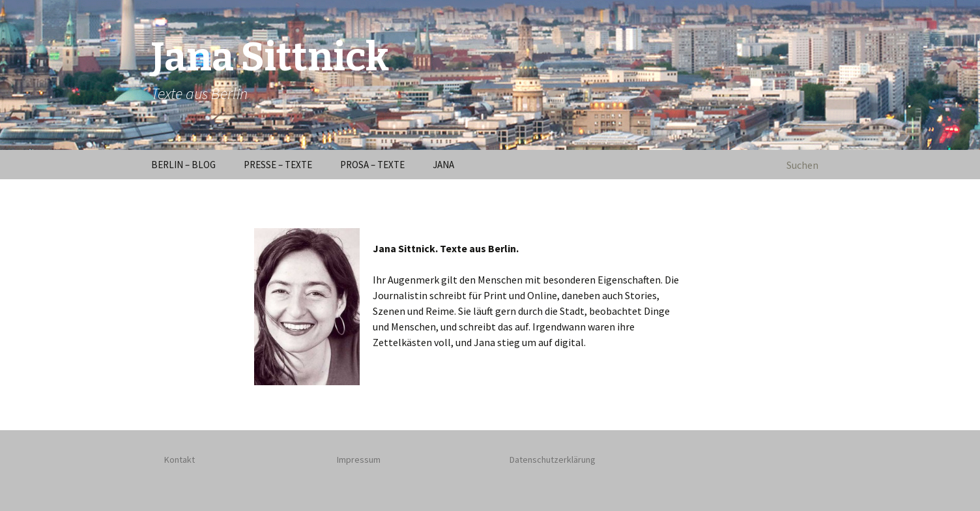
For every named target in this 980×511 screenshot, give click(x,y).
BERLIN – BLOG (183, 165)
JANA (443, 165)
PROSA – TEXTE (372, 165)
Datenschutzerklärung (553, 460)
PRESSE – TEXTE (278, 165)
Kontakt (180, 460)
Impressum (359, 460)
